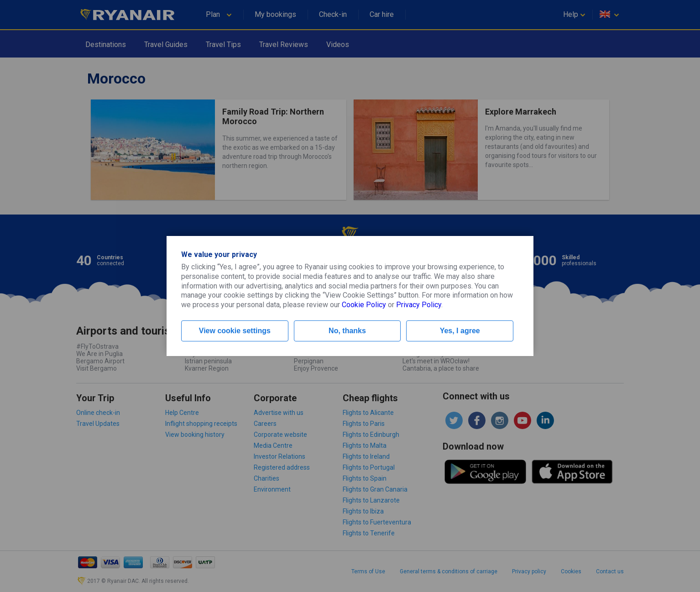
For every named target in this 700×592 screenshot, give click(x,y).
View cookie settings (235, 331)
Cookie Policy (364, 305)
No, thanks (347, 331)
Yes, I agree (460, 331)
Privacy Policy (419, 305)
